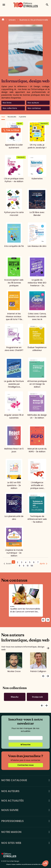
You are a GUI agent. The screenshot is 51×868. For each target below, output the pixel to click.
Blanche (15, 697)
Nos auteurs (33, 103)
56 (32, 566)
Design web (37, 697)
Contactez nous (26, 765)
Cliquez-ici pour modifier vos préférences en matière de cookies (26, 864)
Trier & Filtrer (13, 130)
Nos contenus (34, 108)
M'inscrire (26, 745)
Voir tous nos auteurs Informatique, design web (26, 648)
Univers (12, 20)
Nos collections (10, 108)
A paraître (22, 117)
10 (28, 566)
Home (3, 20)
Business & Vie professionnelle (34, 20)
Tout (3, 117)
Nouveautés (12, 117)
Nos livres (7, 103)
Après (42, 564)
